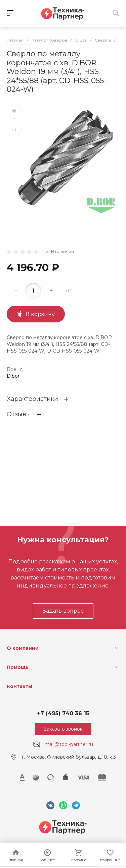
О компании (23, 648)
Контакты (19, 686)
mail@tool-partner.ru (69, 744)
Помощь (18, 667)
